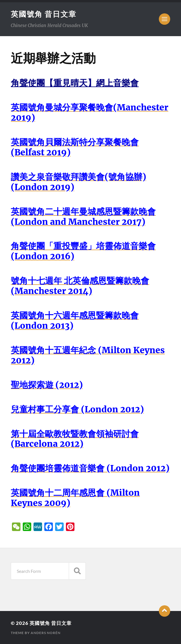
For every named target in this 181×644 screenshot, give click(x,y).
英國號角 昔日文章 (44, 14)
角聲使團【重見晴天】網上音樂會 (75, 83)
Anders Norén (46, 633)
